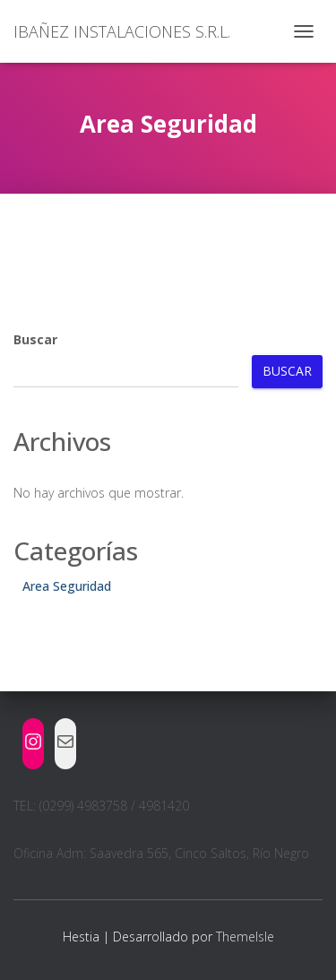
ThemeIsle (245, 937)
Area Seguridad (67, 586)
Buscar (35, 339)
